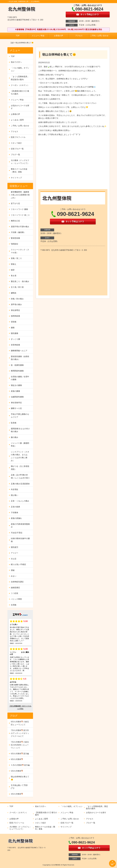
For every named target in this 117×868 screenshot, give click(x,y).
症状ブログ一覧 (17, 149)
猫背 (13, 270)
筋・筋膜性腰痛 (17, 365)
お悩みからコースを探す (20, 107)
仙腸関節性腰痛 (17, 397)
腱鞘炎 (14, 293)
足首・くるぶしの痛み (20, 501)
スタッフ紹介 (16, 143)
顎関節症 (15, 244)
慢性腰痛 (15, 333)
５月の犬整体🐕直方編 (20, 765)
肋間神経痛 (15, 316)
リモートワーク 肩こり (20, 215)
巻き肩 (14, 276)
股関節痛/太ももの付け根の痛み (20, 430)
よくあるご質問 (17, 120)
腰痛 (13, 328)
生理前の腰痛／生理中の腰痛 (20, 378)
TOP (18, 36)
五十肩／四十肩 (17, 287)
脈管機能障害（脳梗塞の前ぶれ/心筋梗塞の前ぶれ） (20, 195)
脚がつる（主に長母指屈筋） (20, 468)
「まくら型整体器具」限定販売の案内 (20, 78)
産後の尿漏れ (16, 518)
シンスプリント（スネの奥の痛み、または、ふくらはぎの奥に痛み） (20, 456)
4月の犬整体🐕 (17, 794)
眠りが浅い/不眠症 (18, 564)
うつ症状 (15, 593)
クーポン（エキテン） (20, 85)
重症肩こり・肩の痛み (20, 281)
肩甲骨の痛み (16, 304)
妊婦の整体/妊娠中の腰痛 (20, 540)
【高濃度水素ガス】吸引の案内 (20, 93)
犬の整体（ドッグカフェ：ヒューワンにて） (20, 162)
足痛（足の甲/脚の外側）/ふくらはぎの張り (20, 476)
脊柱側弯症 (15, 310)
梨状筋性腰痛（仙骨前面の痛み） (20, 358)
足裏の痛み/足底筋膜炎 (20, 484)
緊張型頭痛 (15, 238)
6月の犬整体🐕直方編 (20, 754)
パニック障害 (16, 599)
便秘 (13, 570)
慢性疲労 (15, 547)
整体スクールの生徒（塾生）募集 (19, 171)
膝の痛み (15, 437)
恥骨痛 (14, 423)
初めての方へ (16, 62)
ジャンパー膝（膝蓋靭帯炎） (20, 445)
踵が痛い (15, 495)
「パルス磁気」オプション (20, 69)
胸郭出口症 (15, 221)
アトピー (15, 553)
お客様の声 (58, 36)
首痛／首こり (16, 258)
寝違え (14, 264)
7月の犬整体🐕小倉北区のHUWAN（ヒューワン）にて (20, 745)
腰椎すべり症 (16, 408)
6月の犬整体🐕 (17, 759)
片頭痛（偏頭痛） (18, 232)
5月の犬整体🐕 (17, 771)
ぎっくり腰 (15, 339)
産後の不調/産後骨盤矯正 (20, 526)
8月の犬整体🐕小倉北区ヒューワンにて (20, 723)
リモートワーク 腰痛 (19, 209)
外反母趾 (15, 489)
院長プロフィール (18, 137)
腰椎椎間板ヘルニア (19, 351)
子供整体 (15, 513)
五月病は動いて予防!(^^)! (19, 787)
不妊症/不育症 (17, 533)
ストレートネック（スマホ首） (20, 251)
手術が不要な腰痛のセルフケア (20, 416)
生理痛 (14, 605)
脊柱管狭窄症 (16, 403)
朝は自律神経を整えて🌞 (20, 778)
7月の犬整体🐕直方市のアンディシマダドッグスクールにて (20, 733)
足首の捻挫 (15, 507)
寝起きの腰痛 (16, 385)
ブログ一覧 (15, 155)
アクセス (79, 36)
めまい (14, 576)
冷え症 (14, 559)
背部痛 (14, 322)
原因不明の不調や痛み (20, 227)
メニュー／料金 (38, 36)
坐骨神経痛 (15, 345)
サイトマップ (16, 178)
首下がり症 (15, 203)
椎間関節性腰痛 (17, 371)
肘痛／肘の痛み (17, 299)
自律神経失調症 (17, 582)
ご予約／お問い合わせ (99, 36)
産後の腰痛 (15, 391)
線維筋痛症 (15, 588)
